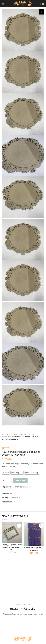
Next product (8, 443)
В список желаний (23, 487)
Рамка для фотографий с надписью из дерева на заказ (12, 547)
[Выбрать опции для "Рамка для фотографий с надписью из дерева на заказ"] (4, 540)
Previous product (3, 443)
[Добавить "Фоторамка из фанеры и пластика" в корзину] (26, 543)
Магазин (23, 434)
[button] (6, 473)
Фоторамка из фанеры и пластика (34, 549)
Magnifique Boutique (10, 434)
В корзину (20, 480)
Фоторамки (6, 437)
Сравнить (7, 487)
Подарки (31, 434)
